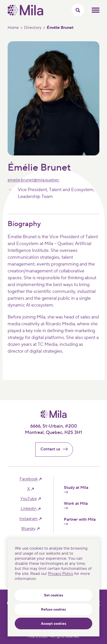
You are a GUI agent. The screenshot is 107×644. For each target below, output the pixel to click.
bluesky (28, 529)
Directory (33, 28)
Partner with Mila (80, 521)
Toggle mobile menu (96, 10)
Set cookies (54, 595)
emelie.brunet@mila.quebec (33, 180)
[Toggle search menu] (78, 10)
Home (13, 28)
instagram (28, 519)
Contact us (56, 449)
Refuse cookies (53, 610)
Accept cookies (54, 624)
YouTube (29, 499)
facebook (29, 479)
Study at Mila (76, 489)
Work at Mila (76, 505)
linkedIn (29, 509)
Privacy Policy (61, 574)
